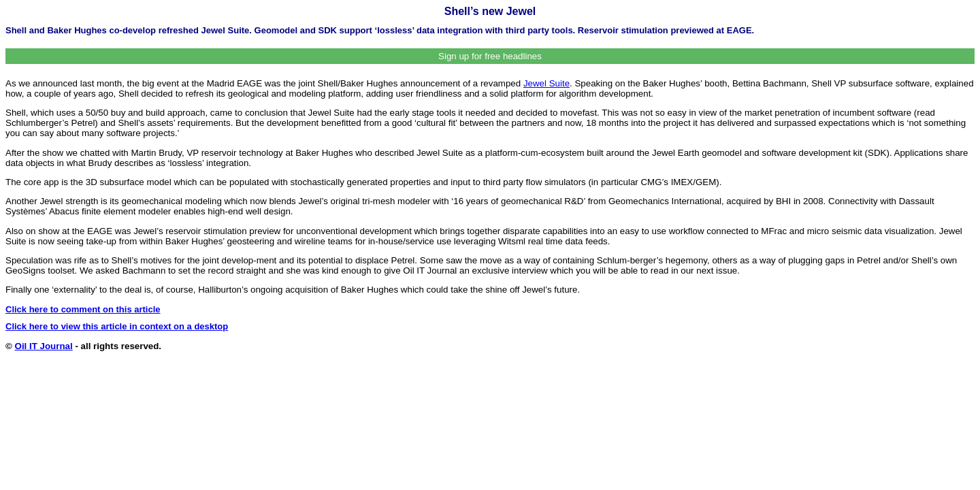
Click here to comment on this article (83, 309)
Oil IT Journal (44, 346)
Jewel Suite (546, 83)
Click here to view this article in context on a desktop (117, 326)
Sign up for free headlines (490, 56)
